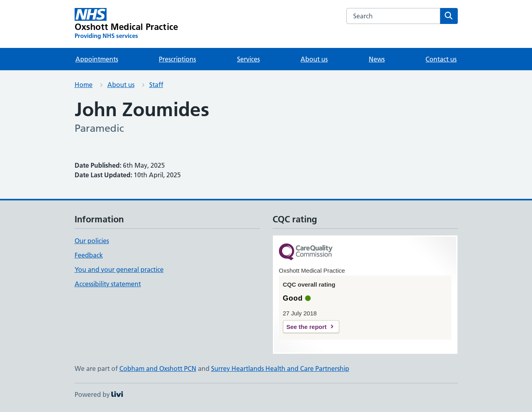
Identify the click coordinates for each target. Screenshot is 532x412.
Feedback (89, 255)
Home (84, 85)
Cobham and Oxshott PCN (158, 368)
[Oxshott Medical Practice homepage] (127, 24)
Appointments (97, 59)
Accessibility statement (108, 284)
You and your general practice (119, 269)
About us (314, 59)
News (377, 59)
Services (248, 59)
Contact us (441, 59)
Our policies (92, 241)
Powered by (99, 394)
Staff (156, 85)
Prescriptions (177, 59)
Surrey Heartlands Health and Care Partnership (280, 368)
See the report (307, 327)
